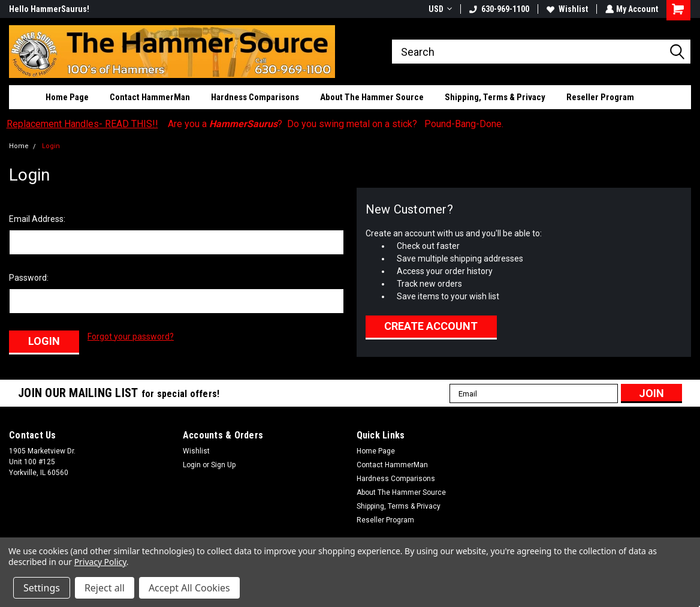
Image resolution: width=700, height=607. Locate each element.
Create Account (431, 326)
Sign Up (223, 464)
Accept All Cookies (189, 588)
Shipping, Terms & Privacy (495, 97)
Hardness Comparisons (255, 97)
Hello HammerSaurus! (49, 9)
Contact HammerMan (150, 97)
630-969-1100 (498, 9)
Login (51, 146)
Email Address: (37, 219)
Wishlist (566, 9)
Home (19, 146)
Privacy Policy (100, 562)
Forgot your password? (131, 336)
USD (439, 9)
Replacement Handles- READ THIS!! (82, 124)
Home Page (67, 97)
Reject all (105, 588)
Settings (42, 588)
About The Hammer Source (372, 97)
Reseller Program (600, 97)
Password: (29, 278)
